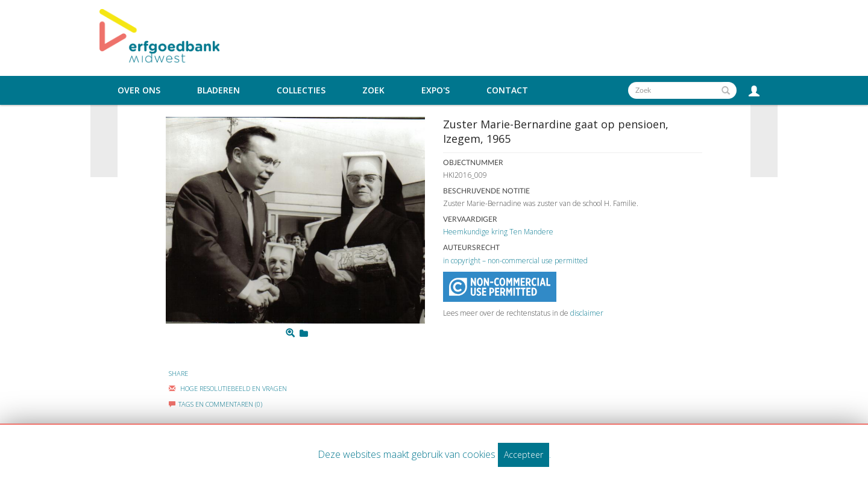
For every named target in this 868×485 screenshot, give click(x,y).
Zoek (373, 90)
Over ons (139, 90)
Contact (507, 90)
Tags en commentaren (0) (215, 404)
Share (178, 373)
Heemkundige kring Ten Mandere (498, 232)
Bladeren (219, 90)
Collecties (301, 90)
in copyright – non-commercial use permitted (515, 261)
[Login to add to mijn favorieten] (304, 333)
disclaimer (587, 313)
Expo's (436, 90)
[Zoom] (290, 333)
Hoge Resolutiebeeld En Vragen (228, 388)
